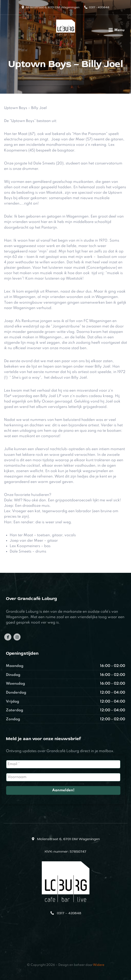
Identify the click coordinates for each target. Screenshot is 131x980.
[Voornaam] (63, 777)
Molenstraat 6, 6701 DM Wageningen (53, 7)
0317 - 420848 (99, 7)
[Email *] (63, 764)
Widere (99, 965)
